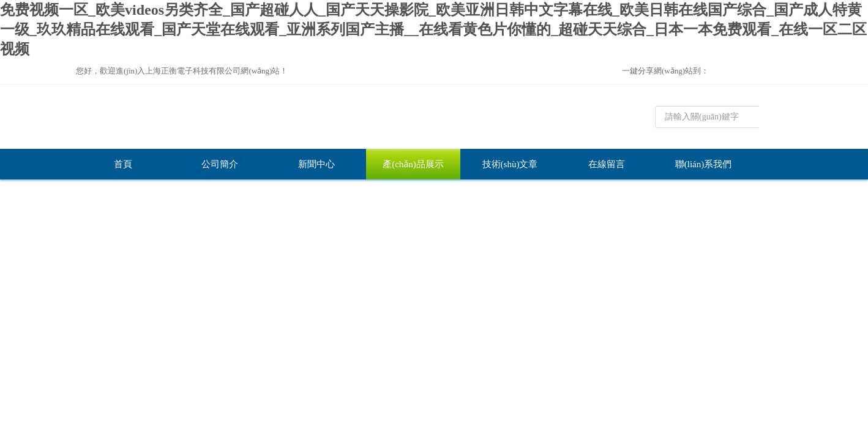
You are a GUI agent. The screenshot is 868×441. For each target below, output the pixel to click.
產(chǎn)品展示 (413, 164)
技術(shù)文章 (510, 164)
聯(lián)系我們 (703, 164)
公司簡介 (220, 164)
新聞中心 (316, 164)
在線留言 (607, 164)
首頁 (123, 164)
